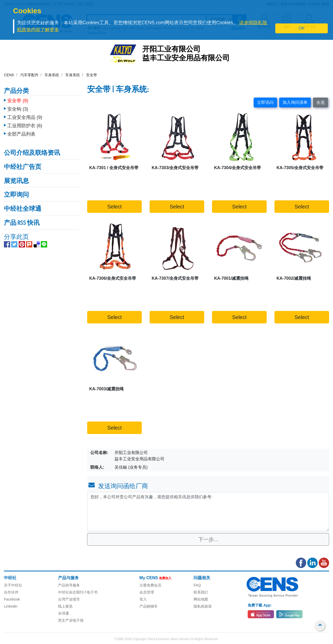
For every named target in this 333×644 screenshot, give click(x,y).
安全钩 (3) (18, 106)
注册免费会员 (150, 585)
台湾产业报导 (69, 599)
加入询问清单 (295, 102)
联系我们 (201, 592)
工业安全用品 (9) (25, 115)
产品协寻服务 (69, 585)
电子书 (92, 592)
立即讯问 (265, 102)
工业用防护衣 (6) (25, 123)
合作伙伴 (11, 592)
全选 (321, 102)
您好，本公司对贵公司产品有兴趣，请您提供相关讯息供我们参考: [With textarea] (208, 512)
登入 (143, 599)
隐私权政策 (203, 606)
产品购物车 (149, 606)
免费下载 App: (260, 605)
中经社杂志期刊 (71, 592)
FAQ (197, 585)
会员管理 (147, 592)
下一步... (208, 539)
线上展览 (65, 606)
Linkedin (11, 606)
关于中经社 (13, 585)
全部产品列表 (21, 131)
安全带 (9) (18, 98)
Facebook (12, 599)
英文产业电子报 (71, 620)
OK (302, 28)
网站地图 (201, 599)
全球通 (63, 613)
